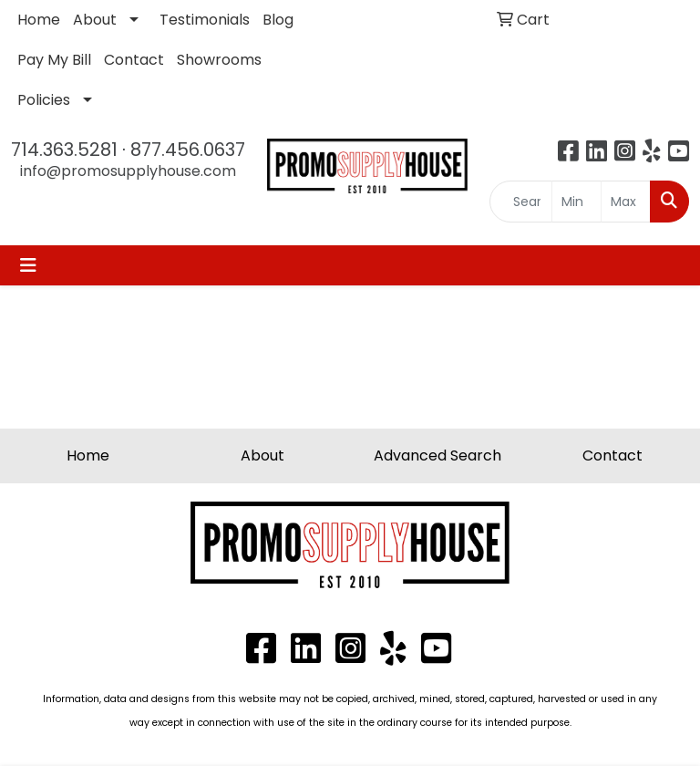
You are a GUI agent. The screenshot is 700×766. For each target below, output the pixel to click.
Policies (44, 100)
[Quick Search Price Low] (576, 202)
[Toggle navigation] (28, 265)
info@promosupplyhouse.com (128, 171)
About (95, 20)
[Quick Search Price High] (626, 202)
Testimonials (205, 20)
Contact (134, 60)
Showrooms (219, 60)
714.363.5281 (64, 150)
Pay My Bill (54, 60)
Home (39, 20)
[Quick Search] (521, 202)
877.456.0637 (188, 150)
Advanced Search (437, 455)
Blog (278, 20)
